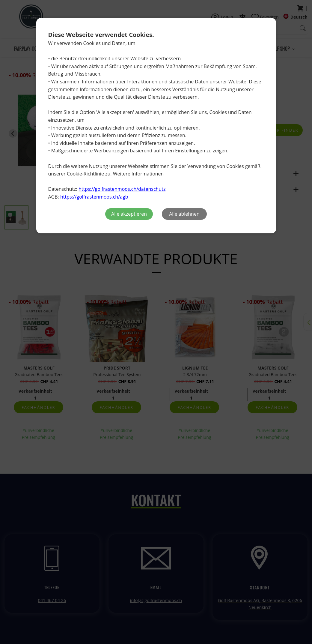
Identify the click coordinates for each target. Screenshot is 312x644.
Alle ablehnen (184, 214)
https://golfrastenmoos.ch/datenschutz (122, 189)
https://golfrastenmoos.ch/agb (94, 197)
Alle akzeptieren (129, 214)
